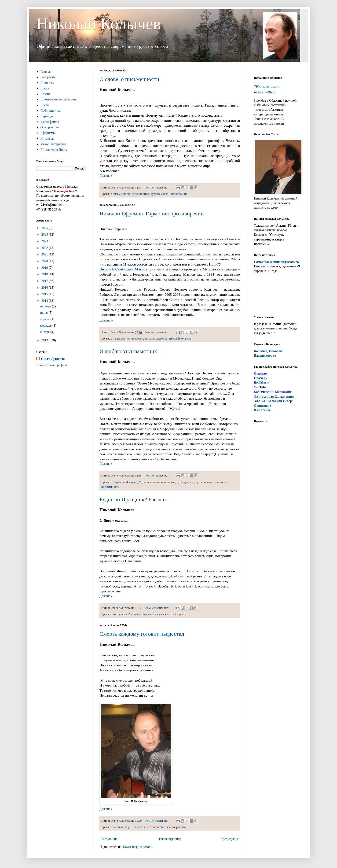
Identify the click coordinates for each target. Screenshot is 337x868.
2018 (45, 274)
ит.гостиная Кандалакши (274, 397)
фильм (259, 230)
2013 (45, 340)
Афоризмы (48, 133)
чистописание (178, 194)
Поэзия (46, 94)
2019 (45, 268)
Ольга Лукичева (53, 359)
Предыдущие (230, 839)
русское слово (160, 194)
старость (181, 614)
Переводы (47, 116)
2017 (45, 281)
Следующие (109, 839)
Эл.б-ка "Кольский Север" (274, 401)
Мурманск (145, 482)
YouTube (260, 387)
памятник (140, 827)
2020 (45, 261)
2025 (45, 228)
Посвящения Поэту (54, 150)
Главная (46, 72)
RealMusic (261, 383)
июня (44, 313)
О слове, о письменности (129, 79)
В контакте (262, 410)
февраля (46, 326)
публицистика (141, 194)
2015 (45, 294)
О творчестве (50, 127)
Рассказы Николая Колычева (146, 614)
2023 (45, 241)
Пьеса (45, 105)
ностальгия (120, 614)
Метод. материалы (53, 144)
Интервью (48, 139)
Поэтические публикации (58, 99)
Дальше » (106, 176)
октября (46, 306)
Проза (45, 88)
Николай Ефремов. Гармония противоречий (152, 214)
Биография (48, 77)
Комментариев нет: (158, 188)
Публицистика (51, 111)
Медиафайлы (50, 122)
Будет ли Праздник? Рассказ (133, 499)
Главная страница (169, 839)
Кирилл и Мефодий (125, 482)
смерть (170, 614)
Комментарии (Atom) (138, 847)
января (45, 332)
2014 (45, 301)
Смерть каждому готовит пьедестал (142, 634)
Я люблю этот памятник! (129, 351)
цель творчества (176, 827)
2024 (45, 235)
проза (172, 482)
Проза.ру (260, 378)
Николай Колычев (99, 24)
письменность (122, 194)
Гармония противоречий (128, 339)
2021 (45, 254)
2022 (45, 248)
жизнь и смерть (122, 827)
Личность (47, 83)
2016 (45, 288)
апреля (45, 319)
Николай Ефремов (156, 339)
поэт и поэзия (156, 827)
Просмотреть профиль (52, 365)
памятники (160, 482)
